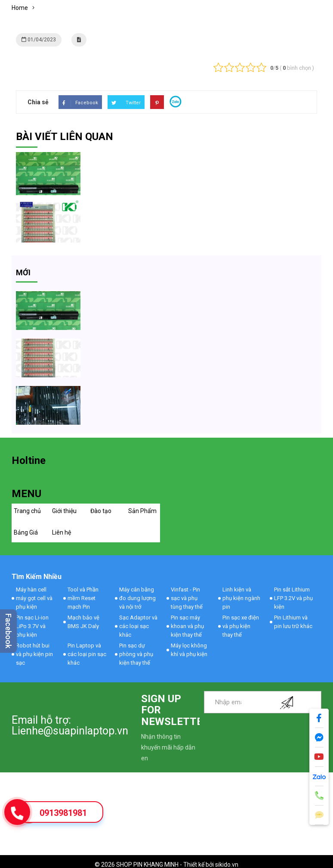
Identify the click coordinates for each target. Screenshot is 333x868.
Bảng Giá (26, 532)
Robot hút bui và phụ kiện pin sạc (34, 654)
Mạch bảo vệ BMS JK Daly (83, 622)
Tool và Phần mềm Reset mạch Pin (83, 598)
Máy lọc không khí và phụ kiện (189, 650)
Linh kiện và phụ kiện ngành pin (241, 598)
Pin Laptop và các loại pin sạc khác (87, 654)
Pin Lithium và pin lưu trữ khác (293, 622)
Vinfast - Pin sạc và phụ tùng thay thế (187, 598)
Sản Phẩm (142, 511)
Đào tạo (101, 511)
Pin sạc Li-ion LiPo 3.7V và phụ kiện (32, 626)
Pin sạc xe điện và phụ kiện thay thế (241, 626)
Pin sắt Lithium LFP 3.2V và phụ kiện (293, 598)
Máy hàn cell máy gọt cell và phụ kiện (34, 598)
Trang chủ (27, 511)
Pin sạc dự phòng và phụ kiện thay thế (136, 654)
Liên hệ (62, 532)
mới (23, 272)
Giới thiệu (64, 511)
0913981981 (63, 813)
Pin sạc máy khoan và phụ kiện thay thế (187, 626)
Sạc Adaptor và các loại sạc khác (138, 626)
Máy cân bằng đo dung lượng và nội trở (137, 598)
